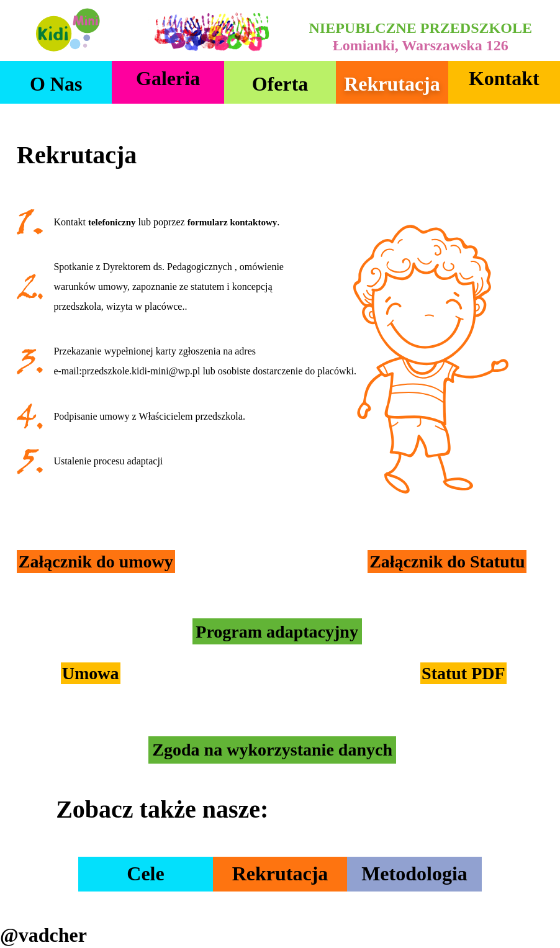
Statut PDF (463, 673)
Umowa (91, 673)
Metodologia (414, 874)
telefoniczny (112, 222)
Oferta (280, 84)
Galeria (168, 78)
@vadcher (43, 935)
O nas (56, 84)
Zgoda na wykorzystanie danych (272, 750)
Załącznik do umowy (96, 562)
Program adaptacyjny (277, 632)
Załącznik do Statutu (447, 562)
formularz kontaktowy (233, 222)
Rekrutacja (392, 84)
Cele (145, 874)
